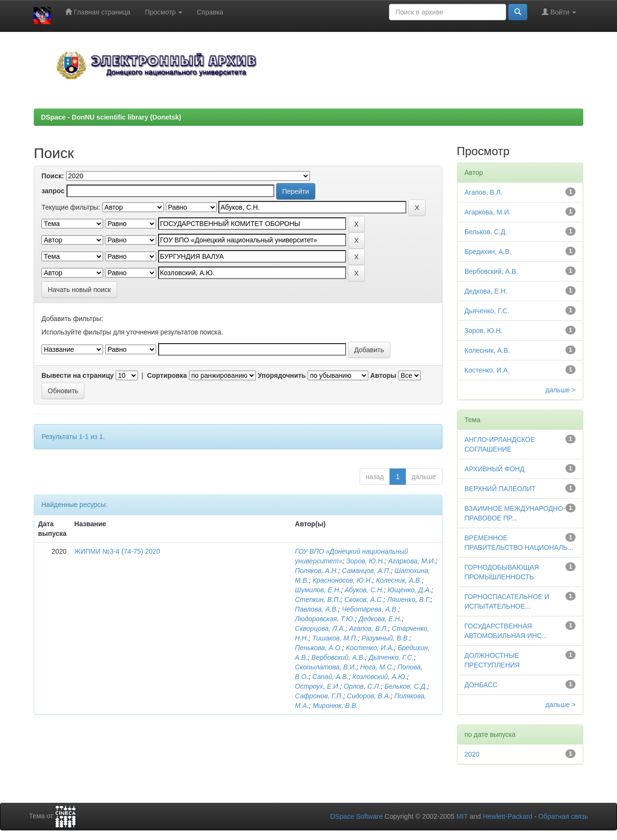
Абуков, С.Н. (364, 590)
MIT (462, 816)
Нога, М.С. (377, 667)
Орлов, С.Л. (362, 686)
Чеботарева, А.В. (370, 609)
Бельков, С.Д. (406, 686)
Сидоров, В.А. (369, 696)
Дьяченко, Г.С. (391, 657)
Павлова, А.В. (316, 609)
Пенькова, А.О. (319, 648)
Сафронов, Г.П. (319, 696)
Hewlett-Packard (508, 816)
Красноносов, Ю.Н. (342, 580)
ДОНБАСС (481, 685)
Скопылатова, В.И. (326, 667)
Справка (210, 12)
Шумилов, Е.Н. (318, 590)
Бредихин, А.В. (488, 252)
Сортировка (167, 375)
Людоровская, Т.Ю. (325, 619)
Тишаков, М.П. (335, 638)
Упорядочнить (282, 375)
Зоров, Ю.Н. (365, 561)
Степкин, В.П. (318, 600)
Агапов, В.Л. (369, 628)
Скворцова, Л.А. (320, 628)
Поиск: (53, 176)
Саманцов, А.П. (366, 571)
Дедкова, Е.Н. (380, 619)
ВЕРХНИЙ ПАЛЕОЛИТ (500, 489)
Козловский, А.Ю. (380, 677)
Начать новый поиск (79, 290)
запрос (53, 191)
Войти (559, 12)
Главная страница (98, 12)
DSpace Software (356, 816)
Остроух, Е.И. (317, 686)
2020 (472, 754)
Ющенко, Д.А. (409, 590)
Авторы (383, 375)
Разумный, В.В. (385, 638)
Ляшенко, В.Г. (409, 600)
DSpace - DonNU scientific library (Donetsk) (111, 117)
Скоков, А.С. (364, 600)
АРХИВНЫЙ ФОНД (495, 469)
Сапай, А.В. (331, 677)
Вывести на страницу (78, 375)
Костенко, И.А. (370, 648)
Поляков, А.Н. (317, 571)
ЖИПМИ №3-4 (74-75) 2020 (117, 551)
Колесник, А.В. (399, 580)
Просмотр (163, 12)
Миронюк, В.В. (335, 706)
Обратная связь (563, 816)
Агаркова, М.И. (412, 561)
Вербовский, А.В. (338, 657)
